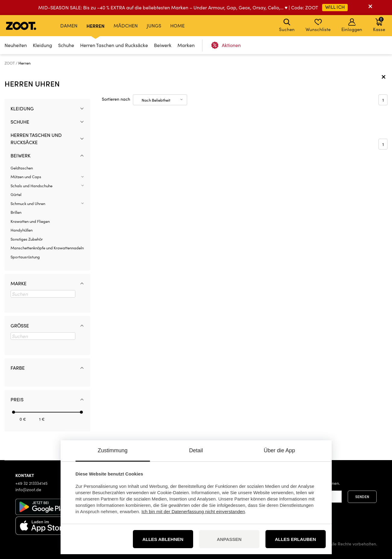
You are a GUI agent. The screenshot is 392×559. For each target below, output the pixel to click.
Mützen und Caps (26, 177)
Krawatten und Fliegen (30, 221)
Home (177, 25)
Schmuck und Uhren (28, 204)
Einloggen (352, 25)
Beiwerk (163, 45)
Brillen (16, 212)
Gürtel (16, 194)
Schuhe (66, 45)
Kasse (379, 24)
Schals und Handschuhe (31, 186)
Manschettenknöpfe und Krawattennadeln (47, 248)
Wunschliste (318, 25)
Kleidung (42, 45)
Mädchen (126, 25)
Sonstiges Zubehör (27, 239)
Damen (69, 25)
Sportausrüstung (25, 257)
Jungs (154, 25)
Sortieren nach (116, 99)
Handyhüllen (22, 230)
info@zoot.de (28, 490)
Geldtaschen (22, 168)
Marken (186, 45)
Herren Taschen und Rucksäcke (114, 45)
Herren (96, 26)
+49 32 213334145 (31, 483)
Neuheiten (16, 45)
